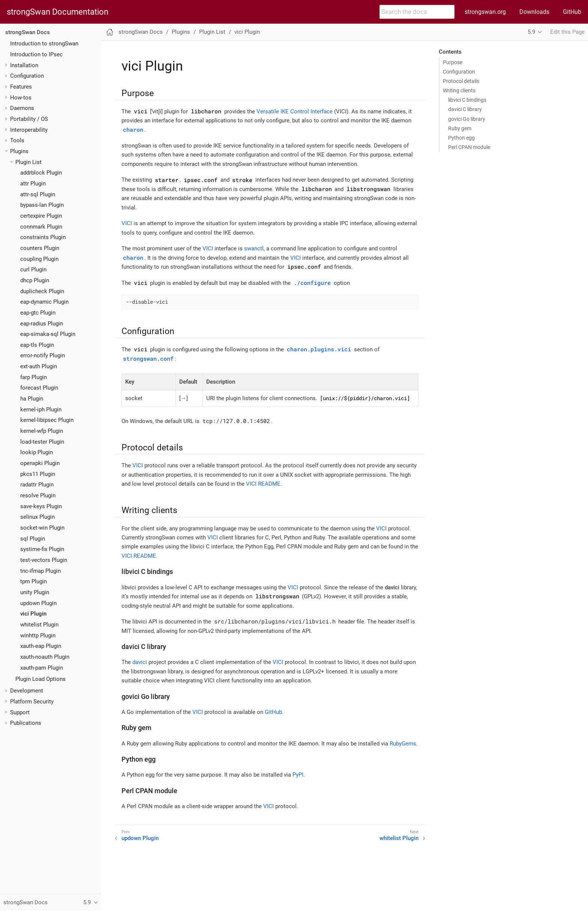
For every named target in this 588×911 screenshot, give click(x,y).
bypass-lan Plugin (42, 205)
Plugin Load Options (40, 679)
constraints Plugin (43, 237)
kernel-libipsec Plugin (47, 420)
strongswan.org (485, 12)
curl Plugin (33, 270)
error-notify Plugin (43, 355)
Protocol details (461, 81)
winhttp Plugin (38, 635)
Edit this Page (567, 32)
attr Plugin (33, 184)
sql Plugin (33, 539)
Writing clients (459, 90)
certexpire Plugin (41, 216)
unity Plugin (35, 592)
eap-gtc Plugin (38, 313)
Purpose (453, 62)
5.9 (531, 32)
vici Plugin (33, 614)
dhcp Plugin (35, 280)
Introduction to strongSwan (44, 44)
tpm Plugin (34, 581)
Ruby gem (460, 128)
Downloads (534, 12)
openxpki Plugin (40, 463)
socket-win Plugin (42, 528)
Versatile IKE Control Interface (295, 111)
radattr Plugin (37, 485)
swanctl (254, 248)
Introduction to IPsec (36, 54)
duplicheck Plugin (42, 291)
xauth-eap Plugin (41, 646)
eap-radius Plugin (42, 324)
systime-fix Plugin (42, 549)
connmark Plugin (41, 227)
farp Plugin (34, 377)
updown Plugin (38, 603)
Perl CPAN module (469, 147)
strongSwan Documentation (58, 12)
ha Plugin (32, 399)
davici (140, 662)
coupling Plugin (39, 259)
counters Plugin (40, 248)
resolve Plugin (38, 495)
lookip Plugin (37, 452)
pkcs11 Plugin (38, 474)
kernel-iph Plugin (41, 410)
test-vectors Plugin (44, 560)
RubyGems (403, 744)
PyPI (298, 775)
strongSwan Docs (28, 32)
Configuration (459, 72)
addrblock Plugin (41, 173)
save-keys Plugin (41, 506)
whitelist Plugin (39, 625)
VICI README (263, 484)
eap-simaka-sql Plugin (48, 334)
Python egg (461, 138)
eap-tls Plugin (37, 345)
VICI (127, 223)
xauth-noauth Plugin (45, 657)
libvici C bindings (467, 100)
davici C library (465, 109)
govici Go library (467, 119)
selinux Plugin (37, 517)
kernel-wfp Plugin (42, 431)
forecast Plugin (39, 388)
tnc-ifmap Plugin (40, 571)
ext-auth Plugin (39, 366)
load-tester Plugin (42, 442)
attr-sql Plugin (38, 194)
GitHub (572, 12)
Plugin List (28, 162)
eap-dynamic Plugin (44, 302)
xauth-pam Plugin (42, 668)
